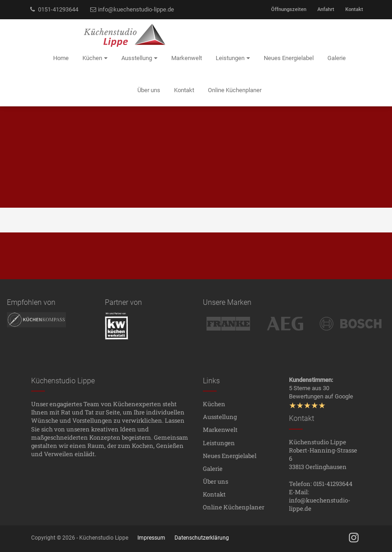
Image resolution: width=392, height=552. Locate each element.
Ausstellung (220, 417)
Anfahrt (326, 9)
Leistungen (219, 443)
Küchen (214, 404)
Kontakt (354, 9)
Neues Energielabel (230, 456)
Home (61, 58)
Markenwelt (220, 430)
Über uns (215, 481)
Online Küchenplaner (234, 507)
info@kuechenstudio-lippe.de (132, 9)
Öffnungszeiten (289, 9)
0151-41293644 (54, 9)
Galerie (213, 469)
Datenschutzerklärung (202, 538)
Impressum (151, 538)
